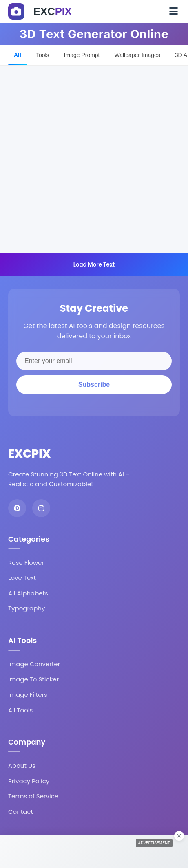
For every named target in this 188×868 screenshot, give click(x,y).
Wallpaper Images (137, 55)
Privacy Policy (29, 781)
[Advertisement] (94, 160)
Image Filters (28, 695)
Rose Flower (26, 563)
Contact (21, 812)
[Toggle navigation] (174, 11)
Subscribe (94, 384)
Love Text (22, 578)
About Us (22, 766)
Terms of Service (33, 796)
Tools (43, 55)
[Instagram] (41, 508)
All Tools (20, 710)
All (18, 55)
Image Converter (34, 664)
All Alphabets (28, 593)
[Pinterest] (17, 508)
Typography (27, 608)
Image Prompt (82, 55)
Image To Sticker (33, 679)
